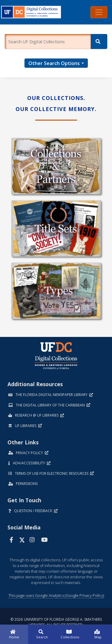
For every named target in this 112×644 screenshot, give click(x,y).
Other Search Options (54, 63)
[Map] (98, 634)
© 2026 (56, 622)
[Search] (99, 41)
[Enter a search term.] (48, 41)
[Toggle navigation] (99, 12)
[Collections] (70, 634)
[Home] (14, 634)
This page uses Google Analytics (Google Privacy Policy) (56, 595)
